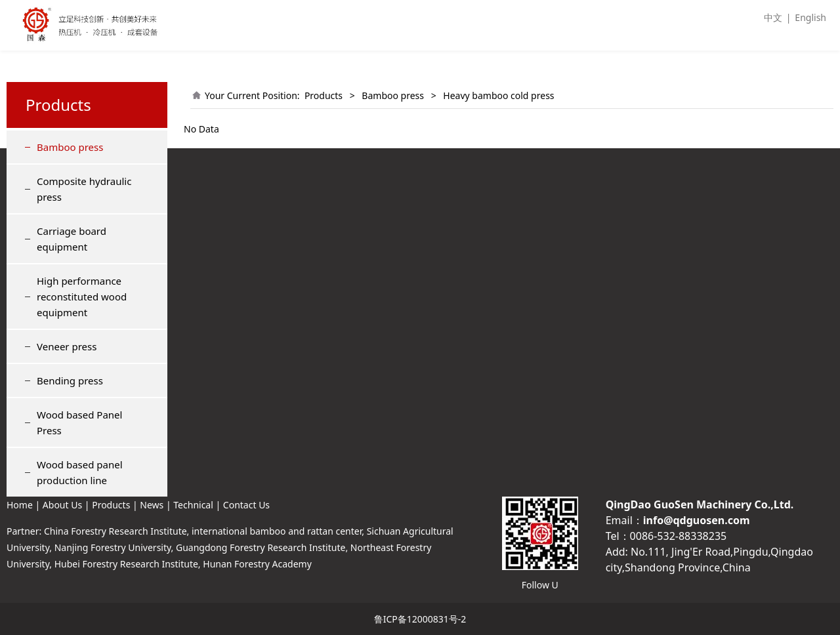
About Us (62, 505)
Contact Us (246, 505)
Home (20, 505)
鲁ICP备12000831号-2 (420, 619)
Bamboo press (70, 147)
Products (324, 95)
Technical (193, 505)
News (152, 505)
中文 (773, 17)
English (810, 17)
